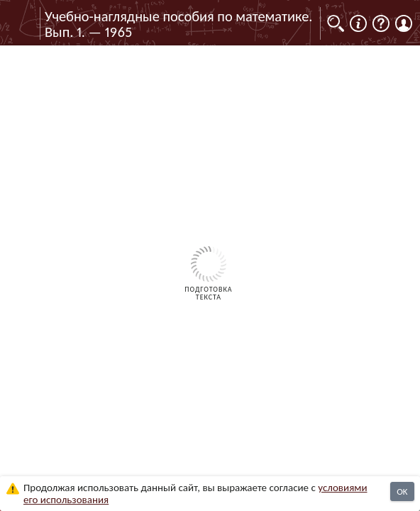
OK (402, 491)
